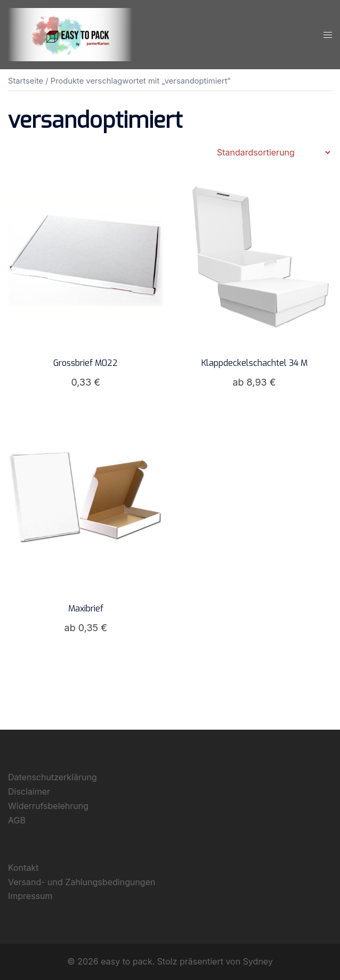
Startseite (26, 81)
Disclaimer (29, 791)
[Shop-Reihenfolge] (273, 152)
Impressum (30, 896)
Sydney (258, 961)
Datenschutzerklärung (52, 777)
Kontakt (23, 868)
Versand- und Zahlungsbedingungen (82, 882)
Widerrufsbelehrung (48, 806)
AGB (17, 820)
